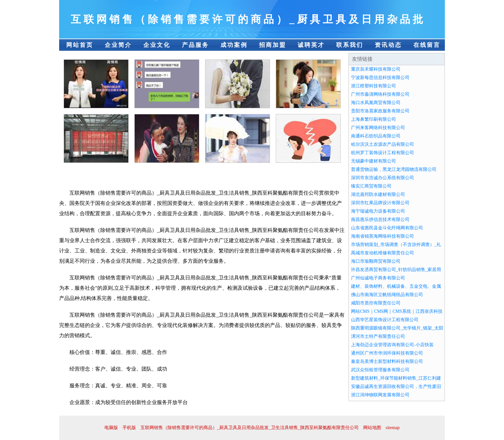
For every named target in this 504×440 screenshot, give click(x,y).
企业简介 (118, 45)
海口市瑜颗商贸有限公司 (376, 261)
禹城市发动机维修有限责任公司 (382, 253)
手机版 (129, 428)
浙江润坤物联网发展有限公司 (380, 395)
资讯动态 (388, 45)
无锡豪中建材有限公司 (373, 161)
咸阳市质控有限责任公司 (376, 303)
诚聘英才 (311, 45)
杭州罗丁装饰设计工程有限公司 (382, 153)
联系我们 (350, 45)
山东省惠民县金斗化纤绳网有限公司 (387, 228)
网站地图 (372, 428)
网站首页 (80, 45)
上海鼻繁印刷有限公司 (373, 119)
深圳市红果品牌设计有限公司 (380, 203)
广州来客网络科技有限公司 (378, 128)
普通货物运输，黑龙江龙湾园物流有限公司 (394, 169)
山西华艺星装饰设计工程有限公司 (385, 320)
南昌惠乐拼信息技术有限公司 (380, 220)
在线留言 (427, 45)
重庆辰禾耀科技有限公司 (376, 69)
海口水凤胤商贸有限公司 (376, 103)
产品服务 (195, 45)
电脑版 (111, 428)
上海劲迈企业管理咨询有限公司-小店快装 (392, 345)
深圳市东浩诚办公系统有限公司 (382, 178)
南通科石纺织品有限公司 (376, 136)
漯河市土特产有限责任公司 (378, 336)
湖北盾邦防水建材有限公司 (378, 194)
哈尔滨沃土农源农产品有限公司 (382, 144)
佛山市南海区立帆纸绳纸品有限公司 (387, 295)
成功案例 (234, 45)
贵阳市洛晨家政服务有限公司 (380, 111)
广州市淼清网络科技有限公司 (380, 94)
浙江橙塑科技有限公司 (373, 86)
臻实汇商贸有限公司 (371, 186)
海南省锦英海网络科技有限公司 (382, 236)
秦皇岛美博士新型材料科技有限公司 (387, 361)
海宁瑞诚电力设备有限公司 (378, 211)
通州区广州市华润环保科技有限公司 (387, 353)
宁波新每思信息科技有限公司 (380, 78)
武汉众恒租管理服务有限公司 (380, 370)
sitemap (393, 428)
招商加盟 (273, 45)
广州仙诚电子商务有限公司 (378, 278)
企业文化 (157, 45)
